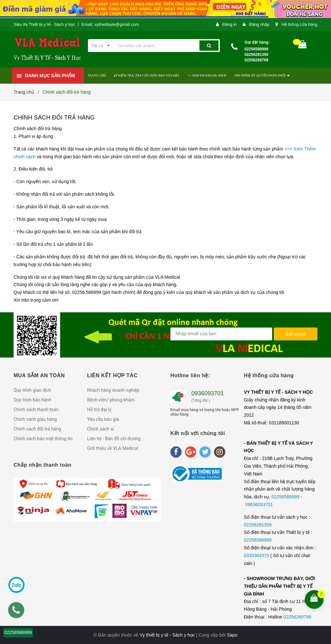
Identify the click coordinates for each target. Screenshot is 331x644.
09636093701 (259, 504)
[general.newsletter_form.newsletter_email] (221, 334)
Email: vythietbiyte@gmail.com (110, 24)
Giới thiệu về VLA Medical (113, 448)
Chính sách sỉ (101, 429)
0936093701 (208, 393)
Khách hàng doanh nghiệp (113, 390)
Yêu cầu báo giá (103, 419)
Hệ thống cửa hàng (299, 24)
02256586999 (286, 497)
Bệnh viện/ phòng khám (111, 400)
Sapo (232, 635)
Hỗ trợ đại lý (99, 410)
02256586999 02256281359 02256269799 (256, 55)
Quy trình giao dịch (32, 390)
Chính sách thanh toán (36, 410)
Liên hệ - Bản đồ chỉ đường (114, 439)
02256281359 (258, 525)
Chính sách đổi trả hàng (54, 118)
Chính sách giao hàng (35, 419)
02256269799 (297, 617)
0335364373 (257, 556)
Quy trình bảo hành (32, 400)
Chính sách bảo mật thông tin (43, 439)
